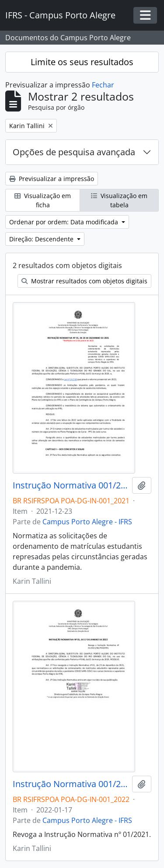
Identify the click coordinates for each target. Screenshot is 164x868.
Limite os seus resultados (82, 62)
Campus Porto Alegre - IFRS (87, 522)
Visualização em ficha (43, 200)
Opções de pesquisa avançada (74, 152)
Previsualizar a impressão (52, 179)
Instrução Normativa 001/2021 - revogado (71, 485)
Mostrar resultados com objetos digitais (84, 281)
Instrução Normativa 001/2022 (71, 784)
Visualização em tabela (119, 200)
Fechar (103, 85)
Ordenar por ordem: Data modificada (65, 222)
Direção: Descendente (42, 239)
